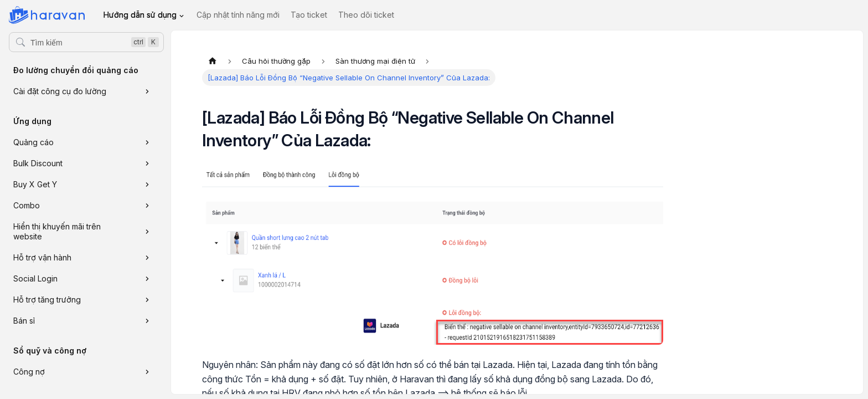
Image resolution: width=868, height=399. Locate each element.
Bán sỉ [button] (24, 321)
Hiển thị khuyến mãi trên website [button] (57, 231)
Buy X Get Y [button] (35, 184)
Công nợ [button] (29, 372)
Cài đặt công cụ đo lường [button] (60, 91)
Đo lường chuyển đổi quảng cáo (76, 70)
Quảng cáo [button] (33, 142)
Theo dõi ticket (366, 15)
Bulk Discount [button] (38, 163)
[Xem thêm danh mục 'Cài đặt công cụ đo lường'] (147, 91)
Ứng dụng (32, 121)
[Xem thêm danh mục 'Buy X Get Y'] (147, 185)
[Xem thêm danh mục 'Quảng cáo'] (147, 142)
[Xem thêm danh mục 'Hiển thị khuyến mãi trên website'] (147, 232)
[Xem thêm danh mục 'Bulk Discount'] (147, 163)
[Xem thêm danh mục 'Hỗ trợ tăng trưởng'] (147, 300)
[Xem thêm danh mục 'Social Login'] (147, 279)
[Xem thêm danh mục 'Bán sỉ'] (147, 321)
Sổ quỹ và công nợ (50, 351)
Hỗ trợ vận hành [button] (42, 257)
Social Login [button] (35, 278)
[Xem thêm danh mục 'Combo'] (147, 206)
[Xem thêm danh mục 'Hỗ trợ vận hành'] (147, 258)
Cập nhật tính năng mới (238, 15)
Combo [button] (27, 205)
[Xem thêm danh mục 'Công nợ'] (147, 372)
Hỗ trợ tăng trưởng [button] (47, 300)
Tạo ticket (309, 15)
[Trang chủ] (213, 61)
